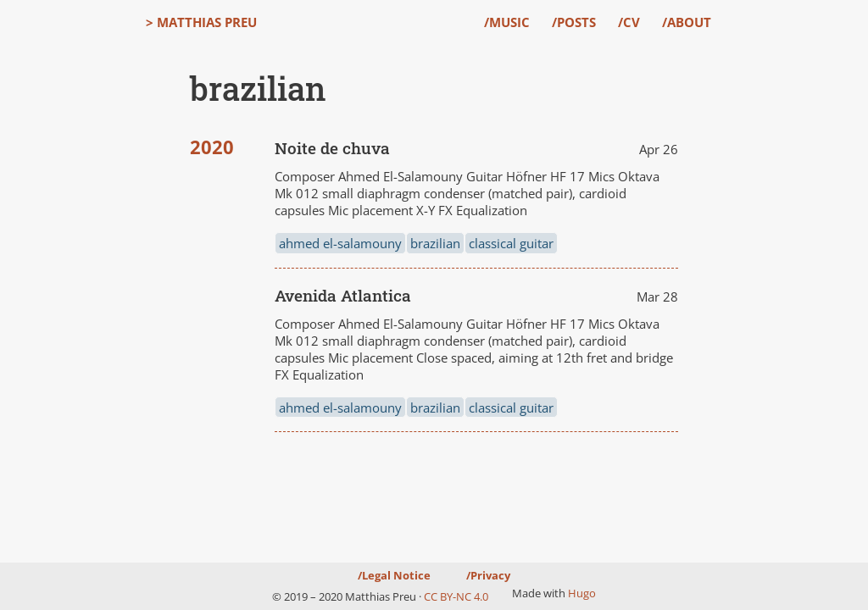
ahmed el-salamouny (340, 243)
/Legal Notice (394, 575)
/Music (507, 22)
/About (687, 22)
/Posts (574, 22)
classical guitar (511, 243)
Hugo (582, 593)
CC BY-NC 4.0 (456, 596)
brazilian (435, 243)
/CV (629, 22)
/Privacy (488, 575)
